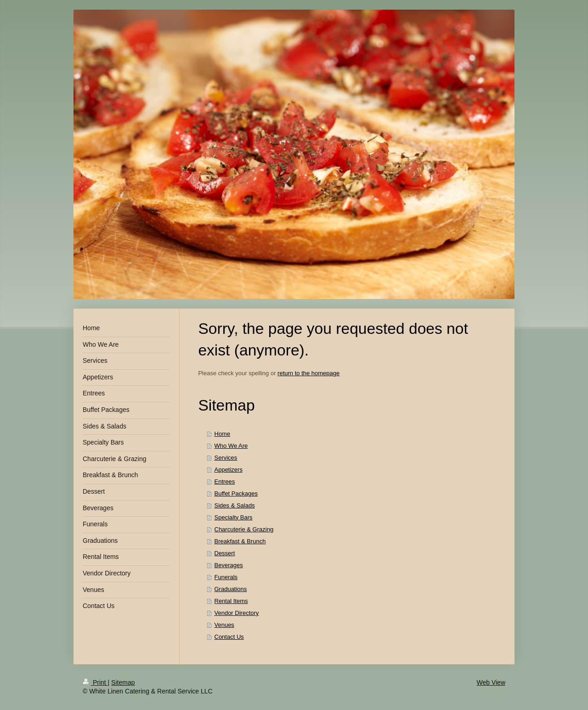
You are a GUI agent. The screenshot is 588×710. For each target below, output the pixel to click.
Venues (224, 625)
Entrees (225, 482)
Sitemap (123, 682)
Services (226, 458)
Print (95, 682)
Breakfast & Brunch (240, 541)
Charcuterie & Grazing (244, 529)
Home (223, 434)
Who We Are (231, 446)
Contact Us (229, 637)
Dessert (225, 553)
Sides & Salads (235, 505)
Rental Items (231, 601)
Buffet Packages (236, 493)
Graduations (231, 589)
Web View (491, 682)
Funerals (226, 577)
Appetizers (229, 470)
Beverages (229, 565)
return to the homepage (308, 373)
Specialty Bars (234, 517)
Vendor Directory (237, 613)
